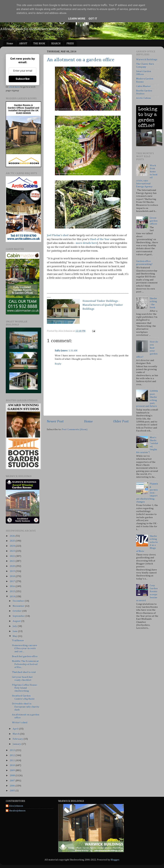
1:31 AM (73, 351)
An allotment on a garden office (81, 60)
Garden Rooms (22, 105)
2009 (13, 770)
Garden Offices (16, 108)
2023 (13, 551)
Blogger (115, 860)
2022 (13, 556)
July (15, 626)
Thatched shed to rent (24, 672)
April (16, 729)
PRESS (70, 44)
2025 (13, 541)
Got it (93, 19)
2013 (13, 750)
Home (10, 44)
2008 (13, 776)
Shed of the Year (100, 239)
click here (14, 87)
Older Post (121, 421)
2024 (13, 546)
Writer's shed (20, 723)
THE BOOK (39, 44)
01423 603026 (23, 113)
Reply (58, 364)
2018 (13, 576)
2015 (13, 591)
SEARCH (56, 44)
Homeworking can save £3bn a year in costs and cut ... (25, 648)
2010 (13, 765)
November (19, 606)
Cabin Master (143, 86)
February (18, 739)
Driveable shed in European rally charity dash (26, 707)
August (17, 621)
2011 (13, 760)
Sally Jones (61, 351)
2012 (13, 755)
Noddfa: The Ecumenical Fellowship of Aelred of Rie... (25, 664)
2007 (13, 781)
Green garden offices (154, 221)
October (17, 611)
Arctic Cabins (143, 98)
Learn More (77, 19)
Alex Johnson (16, 806)
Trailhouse (18, 640)
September (19, 616)
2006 (13, 786)
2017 (13, 581)
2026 (13, 536)
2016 (13, 586)
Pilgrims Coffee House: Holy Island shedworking (25, 688)
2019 (13, 571)
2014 (13, 596)
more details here (86, 243)
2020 (13, 566)
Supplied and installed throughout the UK (24, 109)
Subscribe (23, 79)
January (17, 744)
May (15, 636)
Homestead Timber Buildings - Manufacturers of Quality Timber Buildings (103, 305)
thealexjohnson (17, 811)
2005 (13, 791)
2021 (13, 561)
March (16, 734)
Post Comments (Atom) (75, 429)
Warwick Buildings (147, 59)
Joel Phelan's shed (58, 235)
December (19, 601)
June (15, 631)
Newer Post (55, 421)
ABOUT (23, 44)
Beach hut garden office (25, 656)
